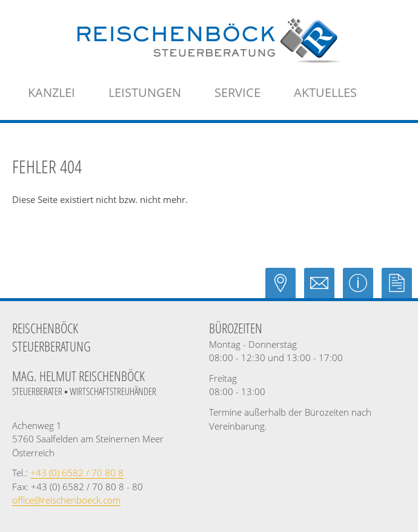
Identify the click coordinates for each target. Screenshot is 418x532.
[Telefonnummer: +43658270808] (77, 473)
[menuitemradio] (325, 93)
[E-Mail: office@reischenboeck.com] (323, 288)
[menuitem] (51, 93)
